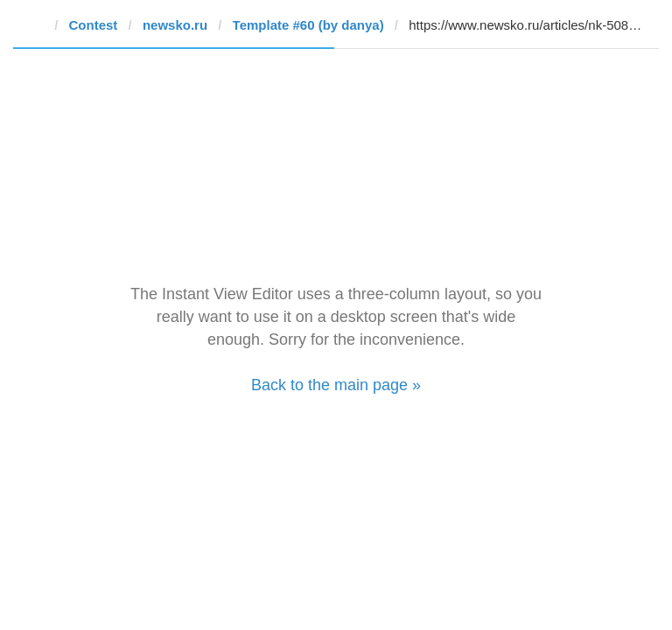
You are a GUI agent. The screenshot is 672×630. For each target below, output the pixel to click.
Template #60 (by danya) (308, 25)
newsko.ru (175, 25)
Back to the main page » (336, 385)
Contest (94, 25)
